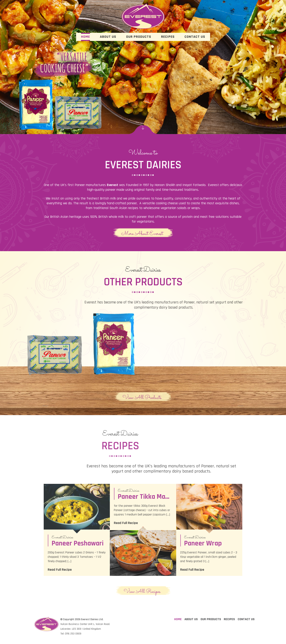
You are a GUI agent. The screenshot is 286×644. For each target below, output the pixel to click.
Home (86, 37)
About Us (108, 37)
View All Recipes (142, 591)
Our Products (139, 37)
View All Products (142, 397)
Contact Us (195, 37)
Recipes (168, 37)
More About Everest (142, 233)
